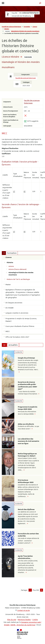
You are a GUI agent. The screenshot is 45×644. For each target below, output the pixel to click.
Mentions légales (24, 620)
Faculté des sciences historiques (11, 27)
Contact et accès (24, 610)
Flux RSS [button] (36, 590)
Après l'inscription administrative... (25, 557)
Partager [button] (24, 590)
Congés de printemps (26, 358)
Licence (35, 27)
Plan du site (12, 620)
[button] (40, 3)
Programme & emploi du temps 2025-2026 (28, 408)
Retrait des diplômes (26, 510)
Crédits (35, 620)
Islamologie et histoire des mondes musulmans (25, 31)
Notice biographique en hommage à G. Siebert (27, 455)
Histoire (7, 29)
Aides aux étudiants (26, 424)
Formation (27, 27)
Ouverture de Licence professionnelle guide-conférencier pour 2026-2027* (28, 386)
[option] (22, 364)
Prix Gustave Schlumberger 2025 (26, 481)
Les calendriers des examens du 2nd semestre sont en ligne (28, 441)
